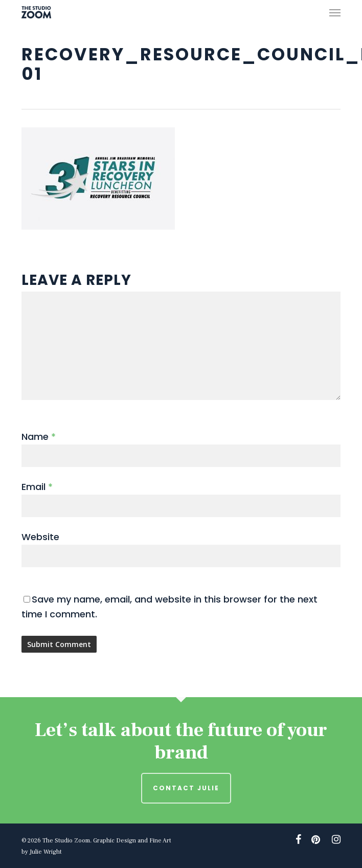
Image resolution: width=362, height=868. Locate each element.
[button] (335, 12)
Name (39, 437)
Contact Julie (186, 788)
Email (37, 487)
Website (40, 537)
